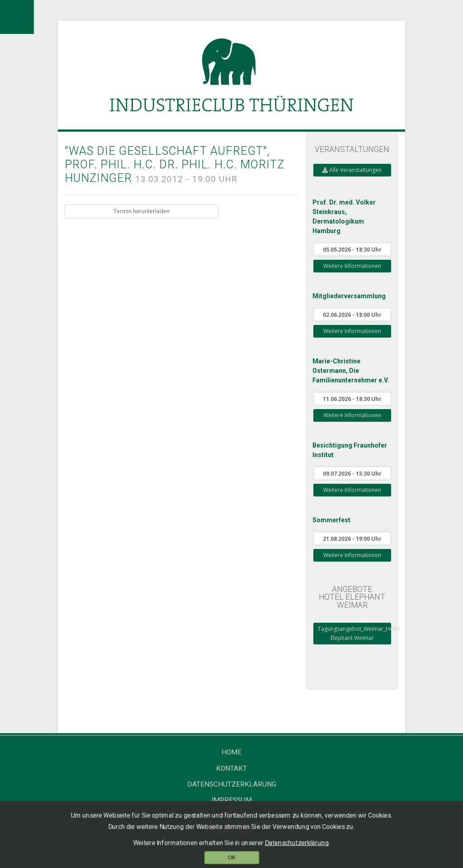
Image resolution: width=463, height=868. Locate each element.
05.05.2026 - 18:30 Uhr (352, 249)
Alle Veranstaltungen (352, 170)
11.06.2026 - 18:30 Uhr (352, 399)
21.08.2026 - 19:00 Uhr (352, 539)
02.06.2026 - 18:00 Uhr (352, 315)
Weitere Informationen (352, 266)
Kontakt (231, 768)
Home (231, 752)
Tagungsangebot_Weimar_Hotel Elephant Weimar (354, 633)
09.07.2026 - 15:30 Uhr (352, 473)
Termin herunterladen (142, 211)
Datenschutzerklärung (232, 784)
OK (232, 858)
